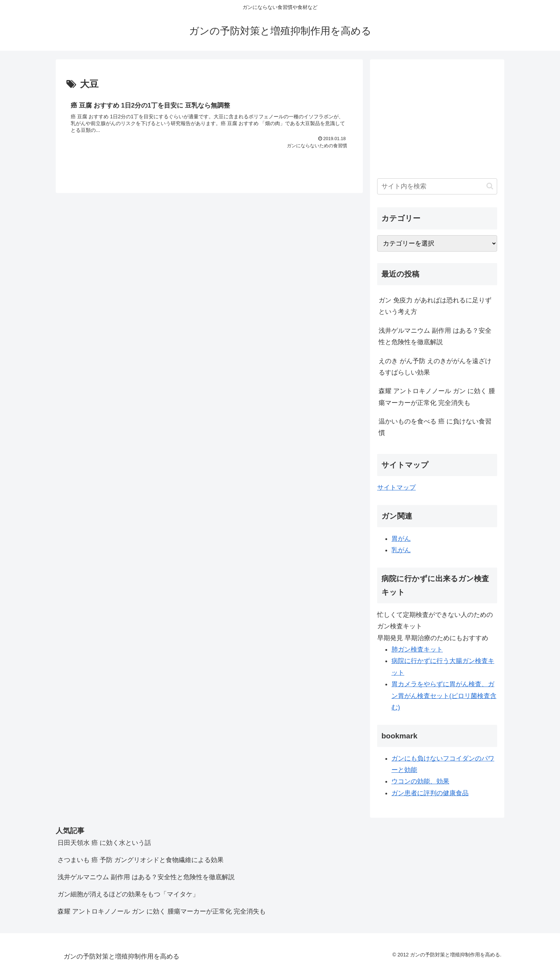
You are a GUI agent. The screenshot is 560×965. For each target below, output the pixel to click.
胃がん (401, 539)
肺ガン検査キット (417, 649)
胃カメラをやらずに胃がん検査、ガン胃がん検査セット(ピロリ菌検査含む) (444, 696)
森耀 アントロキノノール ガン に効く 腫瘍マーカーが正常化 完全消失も (437, 397)
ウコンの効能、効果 (420, 781)
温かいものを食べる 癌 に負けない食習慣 (435, 427)
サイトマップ (396, 488)
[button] (490, 186)
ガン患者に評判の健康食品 (430, 793)
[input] (437, 186)
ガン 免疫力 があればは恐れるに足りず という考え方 (435, 306)
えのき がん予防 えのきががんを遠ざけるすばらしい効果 (435, 367)
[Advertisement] (437, 117)
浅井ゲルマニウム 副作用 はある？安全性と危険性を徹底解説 (435, 336)
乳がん (401, 550)
